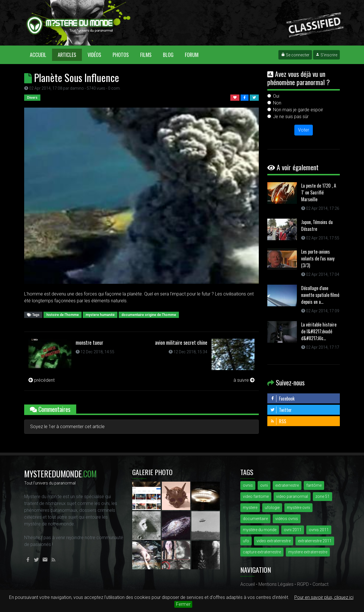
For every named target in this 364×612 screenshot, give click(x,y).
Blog (168, 55)
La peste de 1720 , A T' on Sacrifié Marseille (319, 192)
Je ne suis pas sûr (291, 117)
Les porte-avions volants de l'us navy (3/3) (318, 258)
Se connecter (295, 55)
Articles (67, 55)
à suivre (244, 380)
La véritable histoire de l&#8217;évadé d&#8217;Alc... (319, 331)
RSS (278, 421)
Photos (121, 55)
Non (277, 103)
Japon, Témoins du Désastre (317, 225)
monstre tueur (89, 342)
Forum (192, 55)
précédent (42, 380)
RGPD (303, 584)
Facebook (282, 399)
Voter (304, 130)
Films (146, 55)
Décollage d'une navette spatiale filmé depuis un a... (320, 295)
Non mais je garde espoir (298, 110)
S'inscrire (326, 55)
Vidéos (94, 55)
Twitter (281, 410)
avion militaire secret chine (181, 342)
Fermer (183, 604)
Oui (276, 96)
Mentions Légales (276, 584)
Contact (320, 584)
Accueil (41, 55)
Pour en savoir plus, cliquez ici (324, 597)
